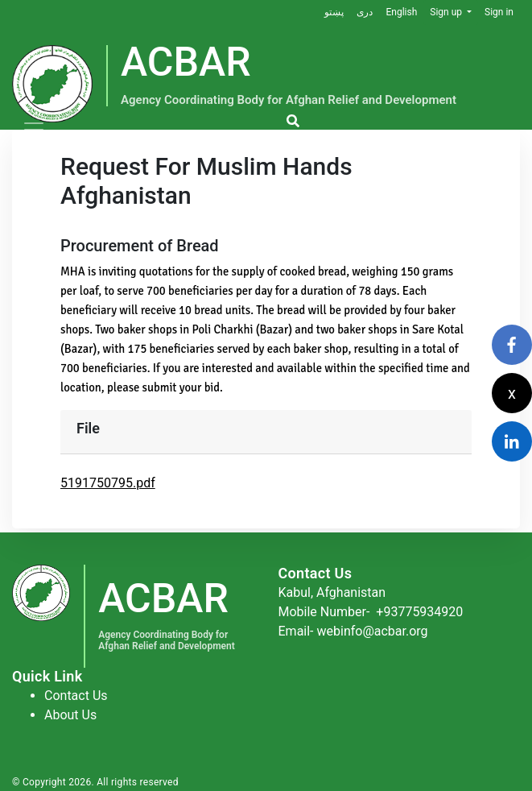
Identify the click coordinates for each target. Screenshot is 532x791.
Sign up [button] (447, 12)
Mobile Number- (371, 612)
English (401, 12)
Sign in (499, 12)
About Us (70, 715)
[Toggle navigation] (34, 130)
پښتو (334, 12)
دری (365, 12)
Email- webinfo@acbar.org (353, 631)
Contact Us (76, 696)
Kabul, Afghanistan (332, 592)
